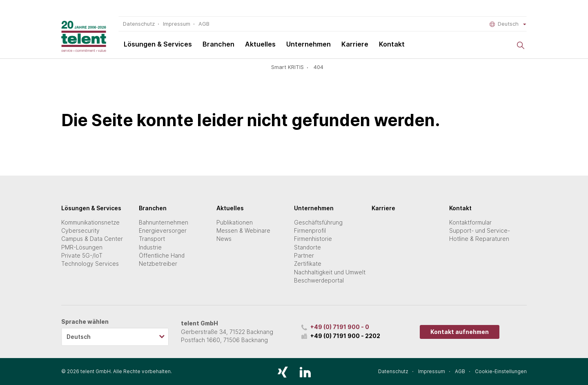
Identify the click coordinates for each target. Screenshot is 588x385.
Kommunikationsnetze (90, 223)
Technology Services (90, 264)
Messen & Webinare (243, 231)
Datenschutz (139, 24)
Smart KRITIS (287, 67)
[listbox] (115, 337)
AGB (204, 24)
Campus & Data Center (92, 239)
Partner (304, 256)
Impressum (177, 24)
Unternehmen (308, 44)
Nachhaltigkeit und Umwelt (330, 272)
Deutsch (508, 24)
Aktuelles (260, 44)
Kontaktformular (470, 223)
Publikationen (235, 223)
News (224, 239)
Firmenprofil (310, 231)
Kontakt (392, 44)
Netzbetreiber (158, 264)
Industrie (150, 247)
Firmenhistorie (313, 239)
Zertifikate (308, 264)
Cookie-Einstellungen (501, 372)
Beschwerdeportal (319, 280)
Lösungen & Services (158, 44)
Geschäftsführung (318, 223)
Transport (152, 239)
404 (318, 67)
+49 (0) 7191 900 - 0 (340, 327)
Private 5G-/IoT (82, 256)
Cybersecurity (80, 231)
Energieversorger (163, 231)
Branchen (218, 44)
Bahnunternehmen (164, 223)
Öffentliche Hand (162, 256)
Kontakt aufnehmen (460, 332)
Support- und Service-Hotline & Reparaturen (480, 235)
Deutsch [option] (79, 337)
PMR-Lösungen (82, 247)
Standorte (307, 247)
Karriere (355, 44)
